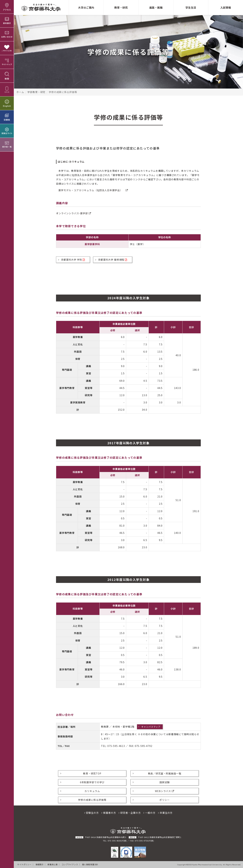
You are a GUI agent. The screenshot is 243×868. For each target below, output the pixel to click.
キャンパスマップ (151, 727)
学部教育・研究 (36, 92)
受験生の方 (92, 813)
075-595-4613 (116, 746)
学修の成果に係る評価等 (92, 800)
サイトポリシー (24, 864)
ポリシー (164, 800)
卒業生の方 (165, 813)
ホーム (20, 92)
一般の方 (149, 813)
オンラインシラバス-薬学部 (74, 213)
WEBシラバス (165, 791)
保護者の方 (109, 813)
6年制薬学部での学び (92, 782)
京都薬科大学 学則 (73, 260)
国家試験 (164, 782)
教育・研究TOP (92, 773)
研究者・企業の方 (130, 813)
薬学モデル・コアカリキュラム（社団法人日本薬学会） (93, 190)
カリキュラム (92, 791)
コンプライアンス (70, 864)
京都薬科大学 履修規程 (113, 260)
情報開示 (40, 864)
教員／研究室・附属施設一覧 (165, 773)
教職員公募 (53, 864)
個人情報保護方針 (90, 864)
